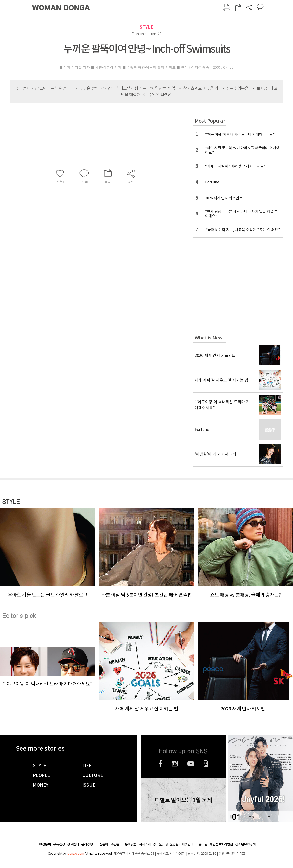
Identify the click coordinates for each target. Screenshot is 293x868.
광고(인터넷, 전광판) (166, 844)
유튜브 (191, 764)
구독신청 (59, 844)
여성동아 (45, 844)
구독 (267, 817)
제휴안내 (188, 844)
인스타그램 (175, 764)
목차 (252, 817)
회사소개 (145, 844)
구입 (282, 817)
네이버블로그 (206, 764)
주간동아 (116, 844)
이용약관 (201, 844)
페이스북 (160, 764)
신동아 (104, 844)
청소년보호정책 (245, 844)
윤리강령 (87, 844)
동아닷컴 (131, 844)
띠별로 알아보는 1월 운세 (183, 800)
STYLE (146, 27)
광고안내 (73, 844)
